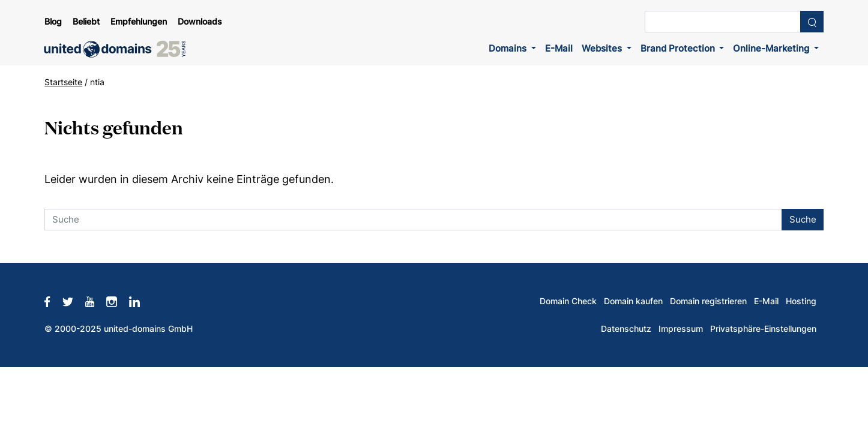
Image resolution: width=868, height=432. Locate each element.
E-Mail (559, 48)
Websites (603, 48)
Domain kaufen (633, 301)
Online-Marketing (772, 48)
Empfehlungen (139, 22)
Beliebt (86, 22)
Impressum (681, 329)
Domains (509, 48)
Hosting (801, 301)
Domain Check (568, 301)
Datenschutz (626, 329)
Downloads (200, 22)
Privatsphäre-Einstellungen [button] (763, 329)
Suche (803, 219)
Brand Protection (679, 48)
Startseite (63, 82)
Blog (53, 22)
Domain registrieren (708, 301)
